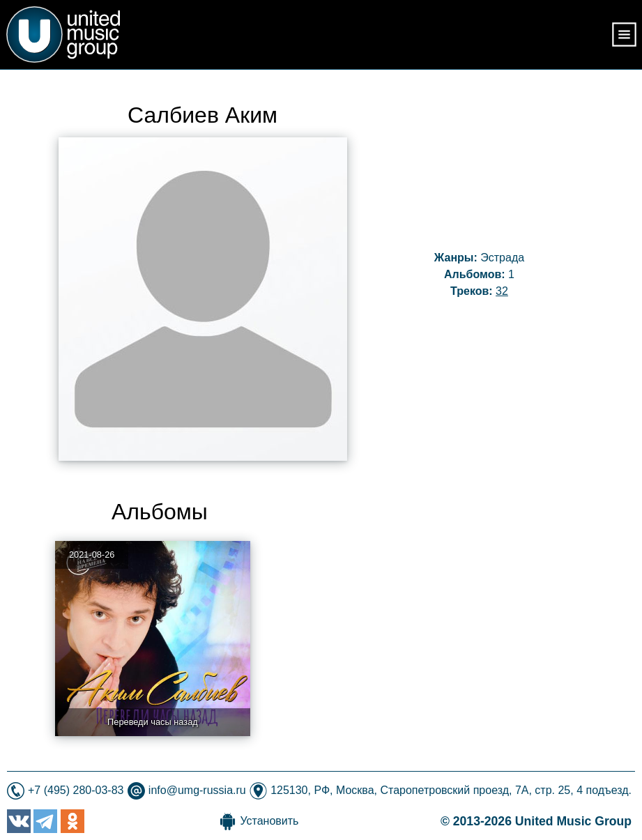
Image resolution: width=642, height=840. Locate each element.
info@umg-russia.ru (197, 790)
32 (502, 291)
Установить (269, 821)
